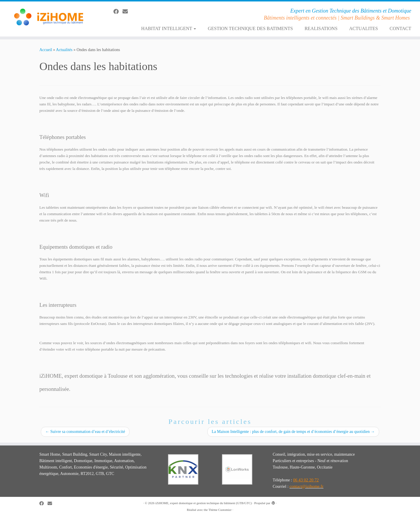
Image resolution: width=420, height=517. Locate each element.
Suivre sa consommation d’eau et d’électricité (85, 432)
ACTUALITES (364, 28)
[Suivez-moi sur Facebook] (118, 12)
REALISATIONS (321, 28)
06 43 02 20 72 (306, 480)
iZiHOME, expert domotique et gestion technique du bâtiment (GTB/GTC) (203, 503)
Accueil (46, 50)
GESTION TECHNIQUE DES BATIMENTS (250, 28)
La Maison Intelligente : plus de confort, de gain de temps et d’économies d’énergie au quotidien (293, 432)
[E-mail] (127, 12)
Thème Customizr (220, 510)
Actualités (64, 50)
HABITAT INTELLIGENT (169, 28)
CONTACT (400, 28)
